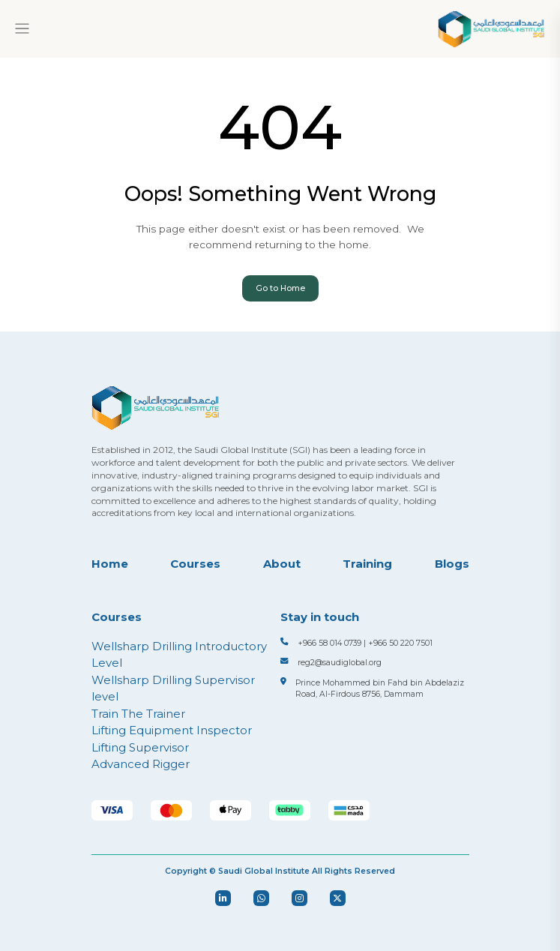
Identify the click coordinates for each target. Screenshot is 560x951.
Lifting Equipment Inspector (172, 730)
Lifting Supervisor (140, 747)
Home (110, 564)
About (282, 564)
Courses (195, 564)
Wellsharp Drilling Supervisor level (173, 688)
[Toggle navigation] (22, 29)
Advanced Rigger (141, 764)
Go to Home (280, 288)
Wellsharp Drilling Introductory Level (179, 655)
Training (367, 564)
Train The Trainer (138, 714)
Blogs (452, 564)
